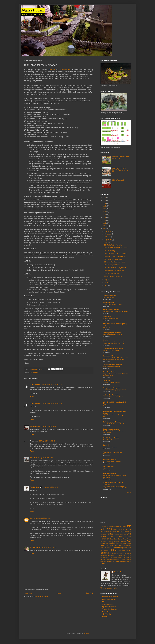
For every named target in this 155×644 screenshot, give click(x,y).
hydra (107, 546)
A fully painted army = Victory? (112, 335)
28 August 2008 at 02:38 (54, 403)
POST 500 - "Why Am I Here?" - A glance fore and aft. (121, 170)
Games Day (104, 543)
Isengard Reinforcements (111, 319)
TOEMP (103, 559)
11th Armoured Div (113, 526)
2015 (105, 209)
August (107, 243)
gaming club (114, 543)
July (106, 280)
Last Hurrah (119, 546)
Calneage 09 (114, 537)
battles (110, 534)
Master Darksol (64, 70)
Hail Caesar (127, 543)
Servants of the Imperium (110, 597)
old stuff (122, 550)
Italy (110, 546)
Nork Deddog (105, 550)
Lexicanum (106, 612)
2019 (105, 198)
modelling (119, 548)
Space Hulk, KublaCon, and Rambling (115, 424)
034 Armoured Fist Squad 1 (113, 259)
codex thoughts (125, 537)
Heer (102, 545)
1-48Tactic (103, 527)
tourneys (109, 559)
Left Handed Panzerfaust (112, 395)
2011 (105, 220)
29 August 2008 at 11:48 (51, 487)
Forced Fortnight (120, 541)
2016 (105, 206)
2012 (105, 217)
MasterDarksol (35, 426)
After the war (126, 529)
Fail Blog (105, 617)
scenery (103, 557)
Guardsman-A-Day (109, 295)
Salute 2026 (107, 328)
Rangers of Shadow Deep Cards (113, 397)
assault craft (116, 531)
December (108, 231)
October (107, 237)
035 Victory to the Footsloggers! (114, 256)
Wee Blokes (107, 317)
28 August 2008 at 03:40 (49, 426)
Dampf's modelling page (111, 388)
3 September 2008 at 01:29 (48, 547)
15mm (124, 526)
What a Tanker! (108, 562)
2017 (105, 203)
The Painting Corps (110, 459)
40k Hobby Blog (109, 466)
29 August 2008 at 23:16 (43, 518)
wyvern (128, 562)
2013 (105, 215)
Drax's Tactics (108, 541)
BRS (109, 537)
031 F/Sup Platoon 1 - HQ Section (115, 268)
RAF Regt (118, 555)
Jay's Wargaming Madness (112, 422)
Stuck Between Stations (111, 438)
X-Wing (103, 564)
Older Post (89, 593)
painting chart (105, 555)
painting (105, 553)
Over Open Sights (109, 372)
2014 (105, 212)
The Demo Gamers (109, 473)
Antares (103, 531)
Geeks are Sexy (107, 604)
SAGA (129, 555)
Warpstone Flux (108, 302)
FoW (129, 541)
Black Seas (123, 534)
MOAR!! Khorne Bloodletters (112, 367)
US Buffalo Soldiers (125, 559)
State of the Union (118, 557)
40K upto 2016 (34, 372)
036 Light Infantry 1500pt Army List (115, 254)
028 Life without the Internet (113, 276)
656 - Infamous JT (118, 180)
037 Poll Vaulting (110, 251)
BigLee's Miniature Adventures (114, 349)
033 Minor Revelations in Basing (115, 262)
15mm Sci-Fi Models (109, 440)
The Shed (127, 557)
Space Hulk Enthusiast (38, 384)
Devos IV (106, 445)
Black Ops (117, 534)
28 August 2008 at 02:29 (54, 384)
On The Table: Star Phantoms (112, 461)
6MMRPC (116, 529)
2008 (105, 229)
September (108, 240)
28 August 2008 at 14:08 (46, 458)
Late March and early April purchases (114, 390)
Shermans (109, 557)
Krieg (105, 468)
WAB (102, 562)
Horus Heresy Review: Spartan (112, 304)
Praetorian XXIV (108, 381)
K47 (113, 546)
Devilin (32, 518)
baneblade (127, 531)
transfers (115, 559)
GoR (121, 543)
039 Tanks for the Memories (113, 245)
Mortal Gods (127, 548)
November (108, 234)
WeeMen (106, 340)
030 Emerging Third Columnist (114, 270)
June (106, 283)
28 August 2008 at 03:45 (47, 441)
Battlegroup (104, 534)
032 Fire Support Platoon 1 (113, 265)
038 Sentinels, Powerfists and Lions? (116, 248)
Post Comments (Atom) (41, 597)
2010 (105, 223)
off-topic (114, 550)
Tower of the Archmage (111, 310)
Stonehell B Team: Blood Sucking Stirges (116, 311)
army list (108, 531)
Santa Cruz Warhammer (111, 429)
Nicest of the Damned (109, 599)
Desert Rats (122, 539)
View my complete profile (109, 588)
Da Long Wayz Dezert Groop (113, 333)
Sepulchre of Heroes (110, 356)
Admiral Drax (35, 487)
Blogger (86, 633)
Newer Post (29, 593)
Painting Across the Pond (121, 553)
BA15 (122, 531)
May (106, 285)
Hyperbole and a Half (109, 607)
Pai (103, 602)
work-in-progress (119, 561)
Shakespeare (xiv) (109, 297)
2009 (105, 226)
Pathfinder (52, 70)
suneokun (33, 458)
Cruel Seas (113, 539)
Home (59, 593)
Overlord (128, 550)
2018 (105, 200)
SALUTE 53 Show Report (111, 351)
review (125, 555)
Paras (112, 555)
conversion (105, 539)
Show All (129, 492)
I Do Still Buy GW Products (111, 383)
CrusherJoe (34, 547)
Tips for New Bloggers (109, 609)
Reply (32, 397)
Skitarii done (107, 406)
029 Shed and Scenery (112, 273)
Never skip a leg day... (110, 447)
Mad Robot (127, 546)
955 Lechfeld (107, 454)
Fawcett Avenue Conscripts (112, 365)
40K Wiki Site (107, 614)
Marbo (102, 548)
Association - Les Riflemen (112, 452)
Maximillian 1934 (110, 548)
